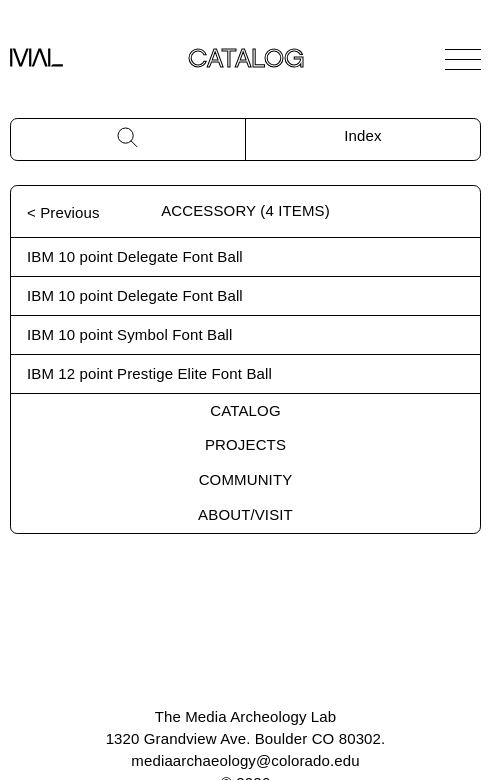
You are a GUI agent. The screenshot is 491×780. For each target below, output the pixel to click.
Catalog (245, 410)
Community (246, 479)
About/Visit (245, 514)
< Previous (63, 212)
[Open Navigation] (463, 59)
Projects (245, 444)
